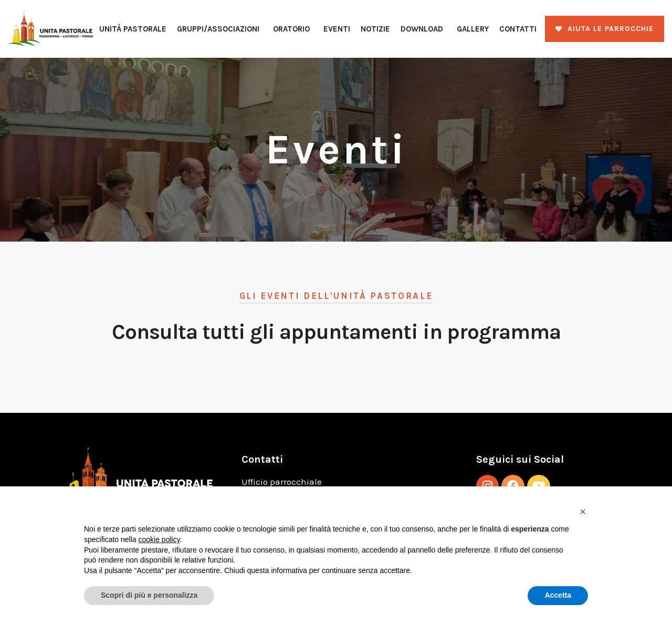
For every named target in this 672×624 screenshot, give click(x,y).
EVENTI (337, 29)
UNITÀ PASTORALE (133, 29)
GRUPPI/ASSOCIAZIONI (218, 29)
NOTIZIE (375, 29)
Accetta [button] (558, 595)
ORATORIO (291, 29)
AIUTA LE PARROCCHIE (611, 29)
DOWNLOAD (422, 29)
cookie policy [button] (159, 539)
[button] (583, 512)
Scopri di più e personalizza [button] (149, 595)
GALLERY (473, 29)
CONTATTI (518, 29)
